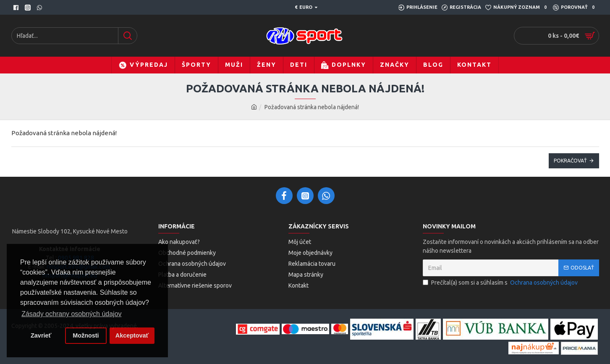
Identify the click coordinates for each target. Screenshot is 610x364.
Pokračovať (570, 161)
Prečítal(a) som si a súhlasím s (501, 283)
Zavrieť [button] (41, 335)
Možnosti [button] (86, 335)
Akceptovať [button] (132, 335)
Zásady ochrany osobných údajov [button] (71, 314)
